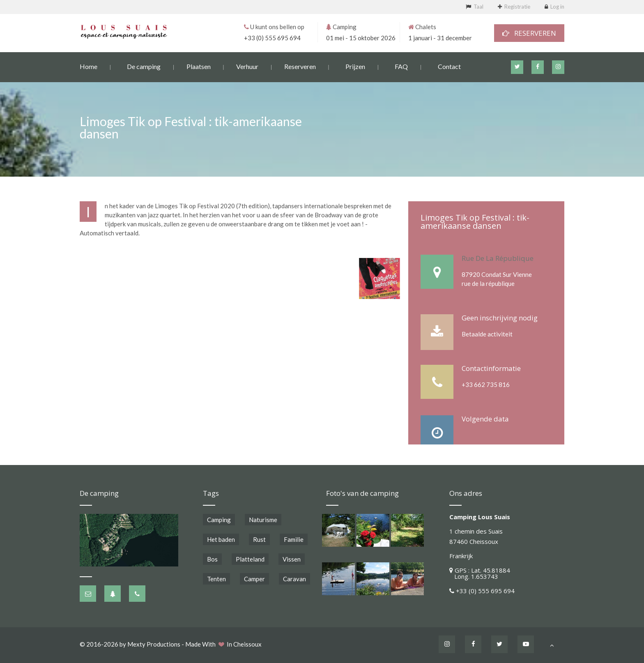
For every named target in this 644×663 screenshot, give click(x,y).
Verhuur (247, 66)
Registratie (517, 7)
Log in (557, 7)
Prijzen (355, 66)
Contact (449, 66)
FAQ (401, 66)
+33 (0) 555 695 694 (272, 37)
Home (89, 66)
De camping (144, 66)
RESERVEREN (529, 33)
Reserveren (300, 66)
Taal (478, 7)
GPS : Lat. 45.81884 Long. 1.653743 (480, 573)
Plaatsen (199, 66)
